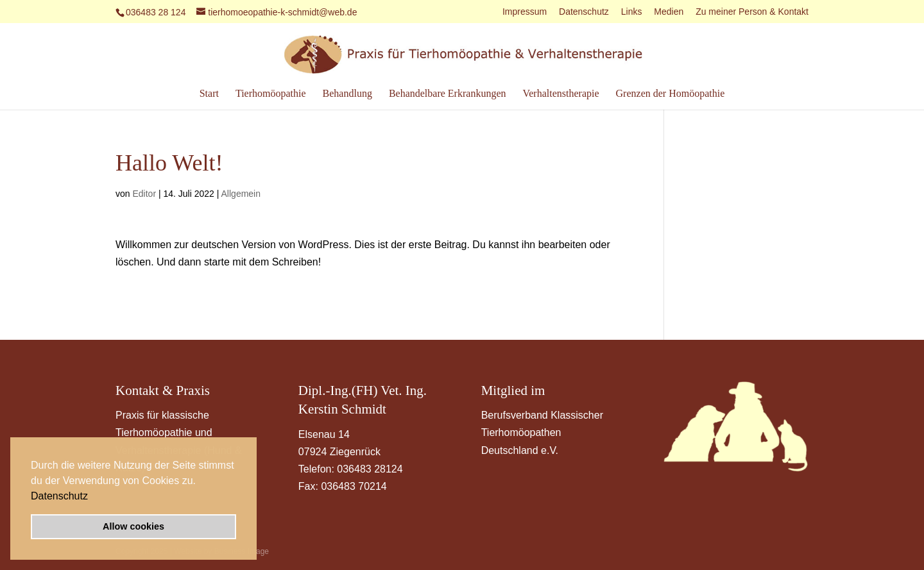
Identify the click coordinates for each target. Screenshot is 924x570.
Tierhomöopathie (271, 94)
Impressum (525, 12)
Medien (669, 12)
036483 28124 (370, 469)
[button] (92, 497)
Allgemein (241, 194)
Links (632, 12)
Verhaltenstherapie (560, 94)
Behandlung (347, 94)
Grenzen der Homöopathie (671, 94)
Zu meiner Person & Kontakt (752, 12)
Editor (144, 194)
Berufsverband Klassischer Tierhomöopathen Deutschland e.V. (542, 432)
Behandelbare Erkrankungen (448, 94)
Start (209, 94)
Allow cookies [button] (133, 526)
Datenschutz (59, 496)
